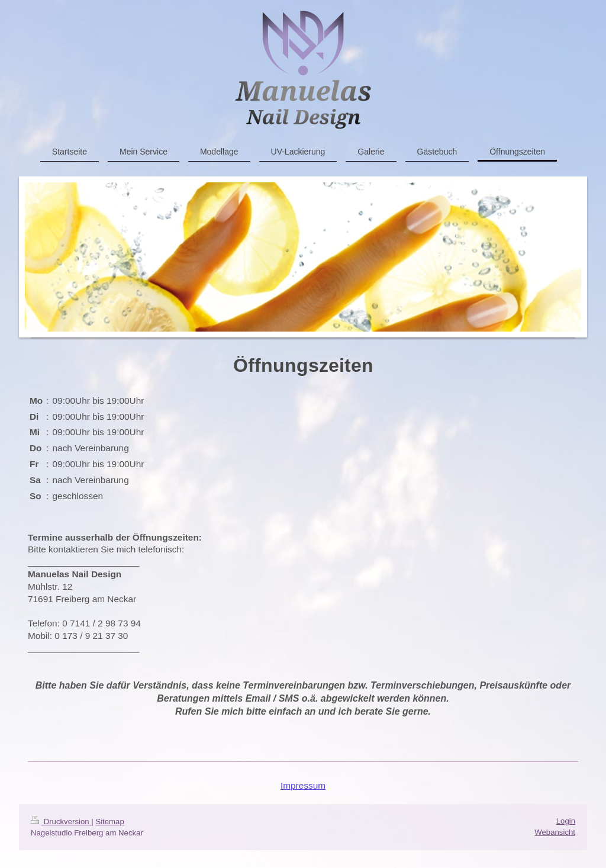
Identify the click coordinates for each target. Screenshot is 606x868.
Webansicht (555, 832)
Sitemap (109, 822)
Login (566, 821)
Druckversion (61, 822)
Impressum (303, 785)
